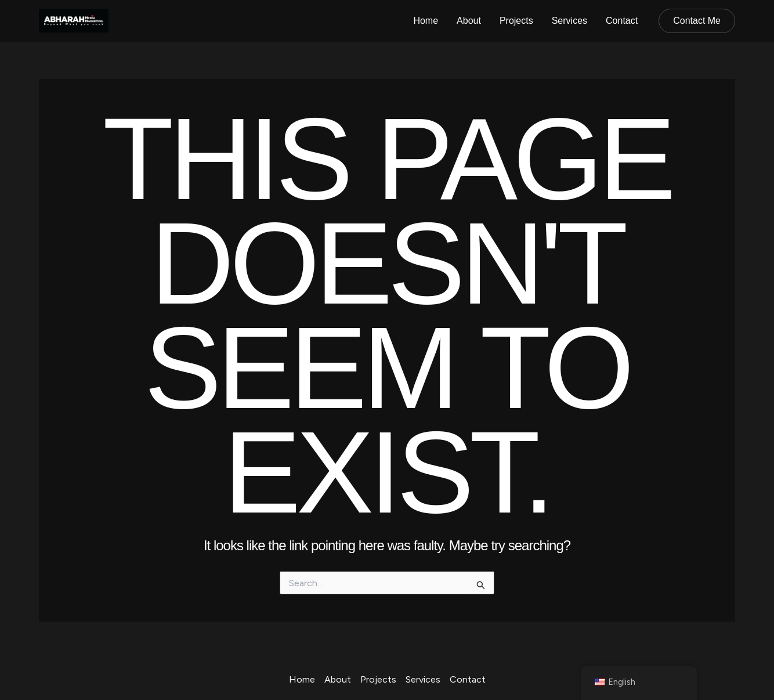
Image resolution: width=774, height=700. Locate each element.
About (469, 21)
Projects (516, 21)
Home (426, 21)
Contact (622, 21)
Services (569, 21)
